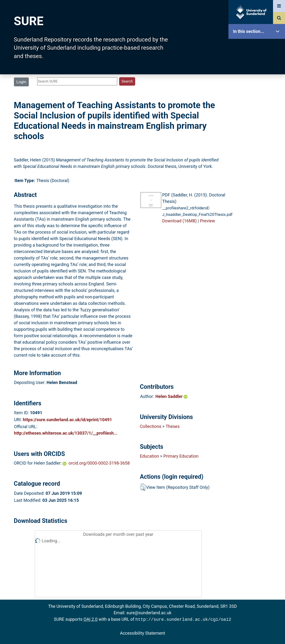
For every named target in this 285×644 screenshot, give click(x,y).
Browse (258, 92)
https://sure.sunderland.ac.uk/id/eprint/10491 (67, 420)
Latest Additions (258, 122)
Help (258, 168)
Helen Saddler (171, 396)
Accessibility (258, 183)
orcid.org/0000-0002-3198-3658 (99, 463)
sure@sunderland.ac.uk (149, 613)
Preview (207, 221)
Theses (173, 426)
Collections (150, 426)
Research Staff (258, 153)
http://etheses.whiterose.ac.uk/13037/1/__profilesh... (66, 433)
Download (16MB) (180, 221)
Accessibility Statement (142, 633)
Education (149, 456)
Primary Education (181, 456)
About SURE (258, 77)
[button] (143, 487)
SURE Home (258, 47)
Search (258, 107)
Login (21, 82)
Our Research (258, 62)
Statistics (258, 138)
